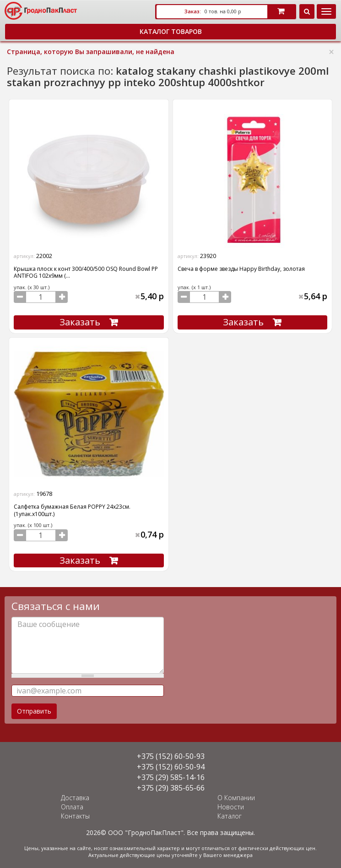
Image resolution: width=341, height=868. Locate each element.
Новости (231, 807)
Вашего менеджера (228, 855)
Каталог (230, 816)
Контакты (75, 816)
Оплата (72, 807)
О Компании (236, 798)
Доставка (75, 798)
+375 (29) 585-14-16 (171, 777)
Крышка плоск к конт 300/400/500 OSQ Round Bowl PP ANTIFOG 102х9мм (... (86, 272)
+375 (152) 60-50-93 (171, 756)
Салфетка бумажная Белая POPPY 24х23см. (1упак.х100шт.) (72, 510)
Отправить (34, 711)
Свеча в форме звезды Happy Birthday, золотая (241, 269)
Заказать (80, 322)
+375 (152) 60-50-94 (171, 767)
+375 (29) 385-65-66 (171, 788)
